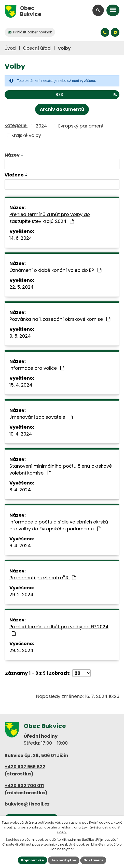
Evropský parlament (81, 126)
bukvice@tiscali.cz (27, 804)
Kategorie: (16, 125)
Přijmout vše (32, 860)
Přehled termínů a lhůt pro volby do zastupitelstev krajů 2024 (50, 218)
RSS (86, 94)
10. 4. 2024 (21, 434)
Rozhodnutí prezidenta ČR (43, 578)
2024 (41, 126)
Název (12, 155)
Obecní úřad (37, 48)
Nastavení (93, 860)
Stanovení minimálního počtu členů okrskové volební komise (61, 469)
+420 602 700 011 (24, 786)
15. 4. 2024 (21, 385)
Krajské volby (26, 135)
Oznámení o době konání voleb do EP (55, 270)
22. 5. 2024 (22, 287)
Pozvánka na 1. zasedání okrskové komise (60, 319)
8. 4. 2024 (20, 490)
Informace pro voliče (37, 368)
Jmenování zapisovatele (41, 417)
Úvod (10, 48)
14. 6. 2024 (21, 238)
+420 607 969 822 (25, 767)
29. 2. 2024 (21, 595)
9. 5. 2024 (20, 336)
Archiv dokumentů (62, 109)
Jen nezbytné (64, 860)
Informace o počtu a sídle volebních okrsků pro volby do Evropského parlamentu (59, 525)
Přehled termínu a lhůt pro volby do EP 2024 (59, 630)
